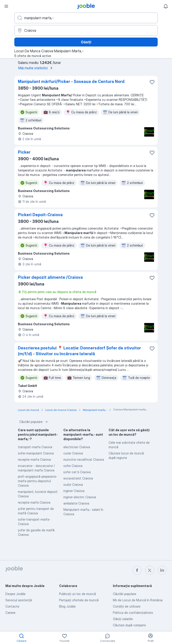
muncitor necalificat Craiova (84, 459)
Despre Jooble (15, 594)
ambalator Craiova (76, 503)
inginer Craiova (74, 491)
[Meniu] (6, 6)
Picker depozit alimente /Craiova (50, 277)
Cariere (10, 613)
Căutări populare (34, 422)
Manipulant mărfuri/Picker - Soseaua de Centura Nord (71, 81)
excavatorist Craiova (78, 478)
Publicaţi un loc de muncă (77, 594)
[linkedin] (162, 570)
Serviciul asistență (19, 600)
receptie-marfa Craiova (34, 459)
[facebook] (137, 570)
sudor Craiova (73, 485)
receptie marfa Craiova (34, 502)
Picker (24, 152)
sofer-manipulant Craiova (36, 453)
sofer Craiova (73, 466)
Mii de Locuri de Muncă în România (138, 600)
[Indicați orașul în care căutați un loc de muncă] (86, 30)
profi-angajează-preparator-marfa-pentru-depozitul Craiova (38, 481)
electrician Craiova (77, 447)
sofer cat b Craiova (77, 472)
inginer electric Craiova (80, 497)
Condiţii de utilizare (127, 606)
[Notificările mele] (166, 6)
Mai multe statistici (36, 68)
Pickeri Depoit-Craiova (40, 215)
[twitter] (150, 570)
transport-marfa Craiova (35, 447)
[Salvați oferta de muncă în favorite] (152, 82)
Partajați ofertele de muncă (79, 600)
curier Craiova (73, 453)
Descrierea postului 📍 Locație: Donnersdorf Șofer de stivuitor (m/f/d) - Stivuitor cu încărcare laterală (79, 351)
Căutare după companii (129, 625)
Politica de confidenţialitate (133, 613)
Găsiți (86, 42)
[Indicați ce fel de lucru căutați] (86, 18)
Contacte (12, 606)
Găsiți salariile (123, 619)
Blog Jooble (67, 606)
